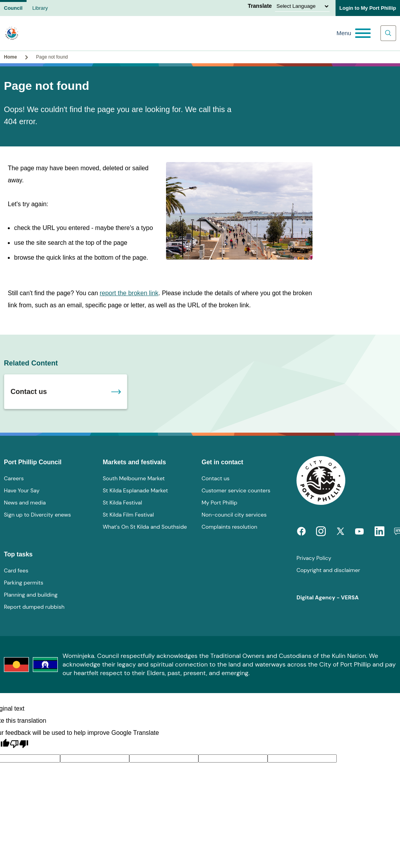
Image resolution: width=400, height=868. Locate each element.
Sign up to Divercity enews (37, 515)
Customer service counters (236, 490)
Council (13, 8)
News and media (25, 503)
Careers (14, 478)
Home (10, 57)
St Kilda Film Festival (128, 515)
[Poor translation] (19, 744)
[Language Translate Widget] (302, 6)
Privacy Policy (314, 558)
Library (40, 8)
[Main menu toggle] (354, 33)
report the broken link (129, 293)
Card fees (16, 570)
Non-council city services (234, 515)
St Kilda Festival (122, 503)
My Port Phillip (220, 503)
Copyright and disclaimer (328, 570)
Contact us (29, 392)
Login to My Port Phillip (368, 8)
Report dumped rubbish (34, 607)
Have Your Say (22, 490)
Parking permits (24, 583)
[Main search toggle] (388, 33)
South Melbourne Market (134, 478)
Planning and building (31, 595)
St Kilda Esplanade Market (135, 490)
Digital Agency (316, 597)
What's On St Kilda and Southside (145, 527)
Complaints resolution (229, 527)
